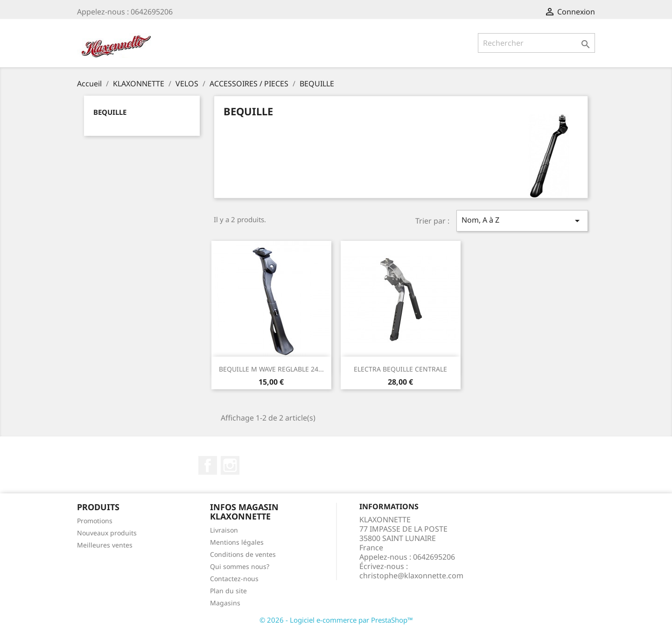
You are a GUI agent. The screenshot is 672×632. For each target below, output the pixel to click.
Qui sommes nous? (240, 566)
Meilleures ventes (105, 545)
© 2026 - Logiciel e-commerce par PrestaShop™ (336, 620)
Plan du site (228, 591)
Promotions (95, 521)
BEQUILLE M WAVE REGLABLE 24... (271, 369)
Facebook (208, 465)
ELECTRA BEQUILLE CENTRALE (400, 369)
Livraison (224, 530)
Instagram (230, 465)
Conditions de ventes (243, 554)
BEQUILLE (110, 112)
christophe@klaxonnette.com (411, 576)
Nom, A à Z (522, 221)
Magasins (225, 603)
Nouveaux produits (107, 533)
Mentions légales (237, 542)
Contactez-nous (234, 579)
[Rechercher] (536, 43)
